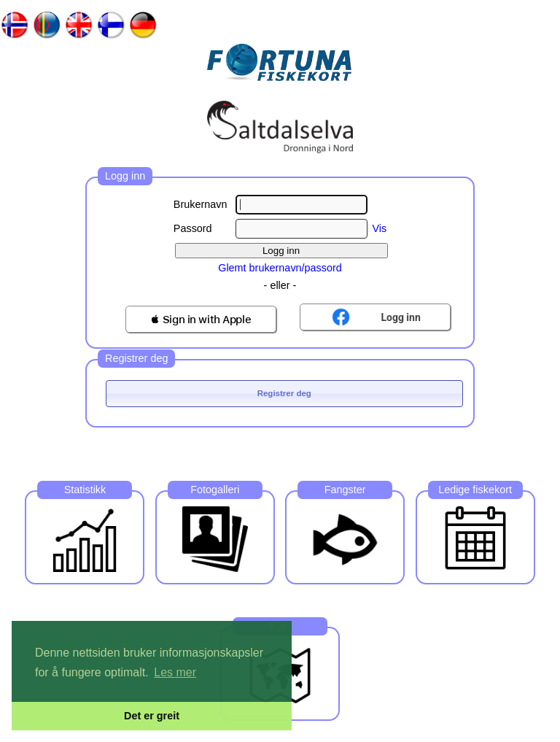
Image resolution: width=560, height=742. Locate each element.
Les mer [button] (175, 672)
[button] (201, 319)
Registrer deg (284, 393)
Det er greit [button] (152, 716)
